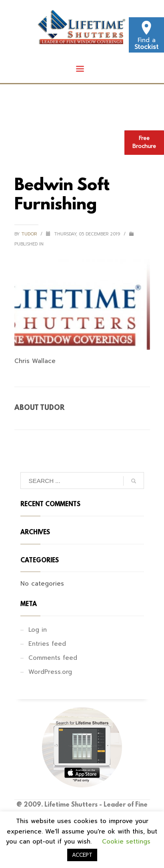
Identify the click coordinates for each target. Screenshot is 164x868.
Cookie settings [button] (126, 842)
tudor (30, 234)
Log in (38, 630)
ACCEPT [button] (82, 855)
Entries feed (47, 644)
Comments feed (53, 658)
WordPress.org (50, 672)
